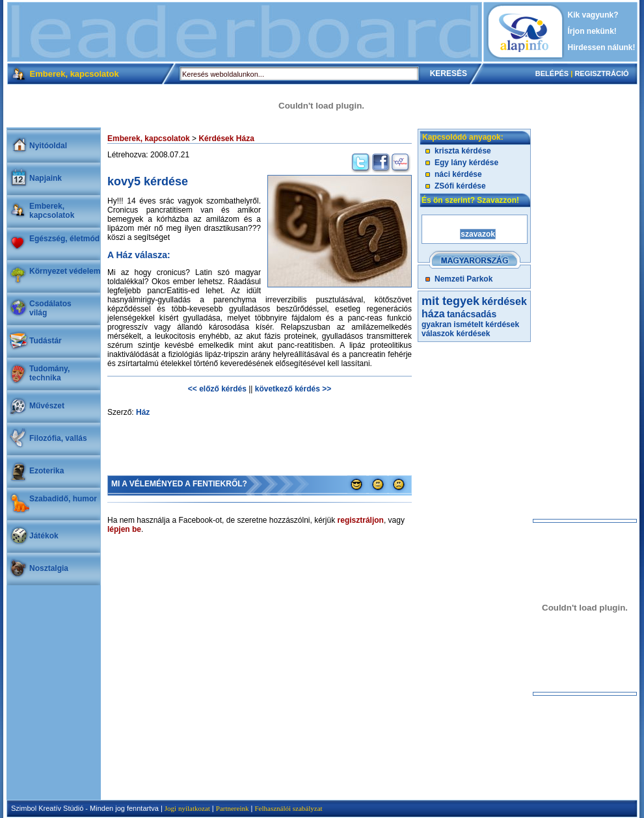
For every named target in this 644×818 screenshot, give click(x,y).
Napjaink (46, 178)
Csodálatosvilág (50, 308)
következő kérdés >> (293, 389)
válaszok (438, 334)
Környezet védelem (65, 271)
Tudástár (46, 341)
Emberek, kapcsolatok (52, 211)
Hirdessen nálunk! (602, 47)
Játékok (44, 536)
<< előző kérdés (217, 389)
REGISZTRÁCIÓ (601, 73)
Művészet (47, 406)
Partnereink (233, 808)
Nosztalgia (49, 568)
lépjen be (124, 529)
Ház (143, 412)
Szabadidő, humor (63, 499)
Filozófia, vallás (58, 438)
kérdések (473, 334)
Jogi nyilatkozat (187, 808)
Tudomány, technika (49, 373)
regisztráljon (361, 520)
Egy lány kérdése (466, 163)
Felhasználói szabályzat (288, 808)
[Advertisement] (245, 32)
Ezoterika (47, 471)
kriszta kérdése (463, 151)
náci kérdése (458, 174)
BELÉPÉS (552, 73)
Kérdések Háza (226, 139)
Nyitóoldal (48, 146)
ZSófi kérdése (460, 186)
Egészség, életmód (64, 239)
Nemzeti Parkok (463, 279)
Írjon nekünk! (592, 31)
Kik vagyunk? (593, 15)
